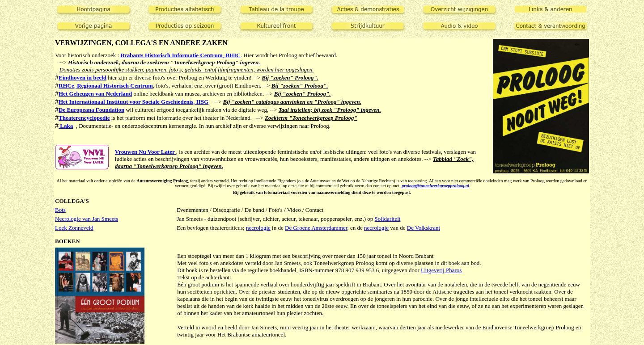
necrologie (258, 228)
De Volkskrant (424, 228)
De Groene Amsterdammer (316, 228)
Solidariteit (388, 219)
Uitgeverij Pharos (441, 270)
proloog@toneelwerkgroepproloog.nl (435, 186)
